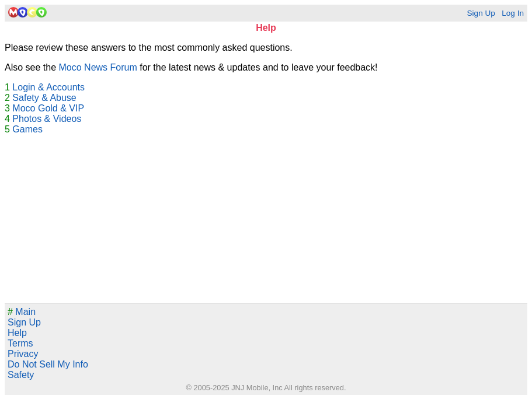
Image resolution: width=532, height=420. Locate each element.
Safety (21, 375)
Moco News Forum (98, 67)
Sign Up (481, 13)
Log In (513, 13)
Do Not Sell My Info (48, 364)
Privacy (23, 354)
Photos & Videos (47, 119)
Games (27, 129)
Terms (20, 343)
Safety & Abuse (44, 98)
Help (17, 333)
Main (22, 312)
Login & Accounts (48, 87)
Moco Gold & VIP (48, 108)
